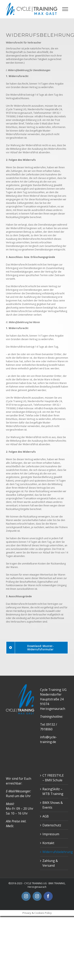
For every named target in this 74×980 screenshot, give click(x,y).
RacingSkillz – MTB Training (53, 791)
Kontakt (48, 843)
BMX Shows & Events (53, 805)
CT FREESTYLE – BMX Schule (53, 778)
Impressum (51, 834)
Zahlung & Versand (50, 863)
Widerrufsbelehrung (54, 852)
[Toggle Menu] (65, 9)
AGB (46, 816)
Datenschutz (52, 825)
